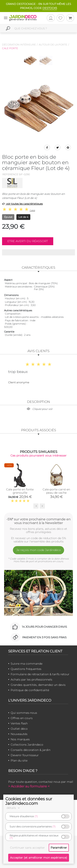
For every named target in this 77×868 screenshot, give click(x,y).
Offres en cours (22, 718)
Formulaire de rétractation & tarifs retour (40, 674)
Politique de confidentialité (30, 690)
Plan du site (19, 760)
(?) (36, 816)
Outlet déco (19, 729)
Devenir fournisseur (25, 755)
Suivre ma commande (27, 664)
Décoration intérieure (19, 45)
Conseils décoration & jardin (31, 750)
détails (14, 808)
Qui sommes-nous (24, 713)
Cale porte (10, 48)
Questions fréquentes (26, 669)
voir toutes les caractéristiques (22, 204)
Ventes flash (19, 723)
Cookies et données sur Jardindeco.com (29, 801)
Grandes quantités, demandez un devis (38, 685)
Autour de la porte (53, 45)
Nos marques (20, 739)
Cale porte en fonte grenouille (20, 491)
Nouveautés (19, 734)
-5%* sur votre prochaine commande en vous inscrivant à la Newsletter (38, 521)
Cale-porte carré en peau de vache (56, 491)
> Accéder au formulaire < (29, 786)
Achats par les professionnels (31, 680)
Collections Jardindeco (27, 745)
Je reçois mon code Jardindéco (39, 550)
